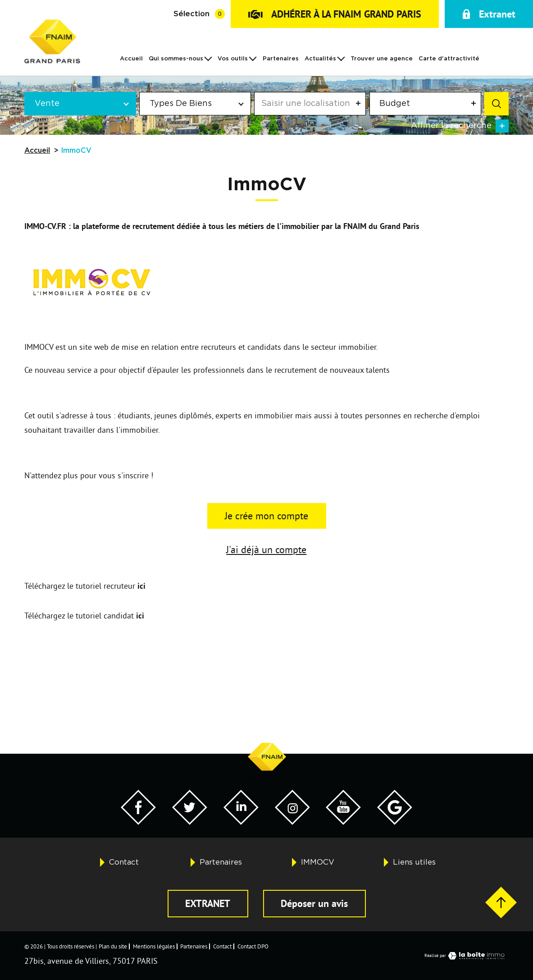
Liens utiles (414, 862)
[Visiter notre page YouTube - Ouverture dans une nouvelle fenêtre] (343, 822)
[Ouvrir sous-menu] (208, 58)
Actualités (320, 59)
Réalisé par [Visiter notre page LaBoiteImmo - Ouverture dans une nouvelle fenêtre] (467, 956)
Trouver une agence (382, 59)
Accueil (131, 59)
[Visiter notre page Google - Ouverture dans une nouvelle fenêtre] (395, 822)
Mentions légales (154, 946)
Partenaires (281, 59)
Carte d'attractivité (449, 59)
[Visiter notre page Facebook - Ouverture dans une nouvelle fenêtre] (138, 822)
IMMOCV (318, 862)
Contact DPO (253, 946)
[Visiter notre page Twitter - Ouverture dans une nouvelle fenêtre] (190, 822)
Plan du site (113, 946)
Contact (124, 862)
